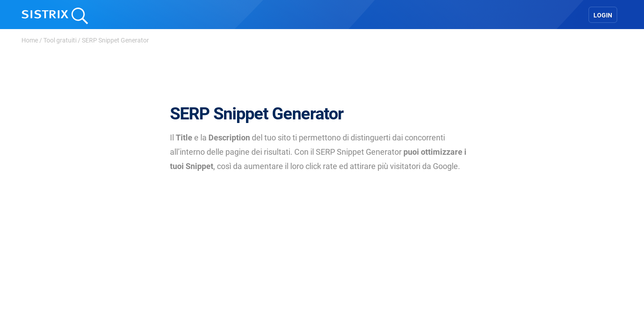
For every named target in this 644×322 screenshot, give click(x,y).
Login (603, 15)
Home (30, 40)
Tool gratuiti (60, 40)
